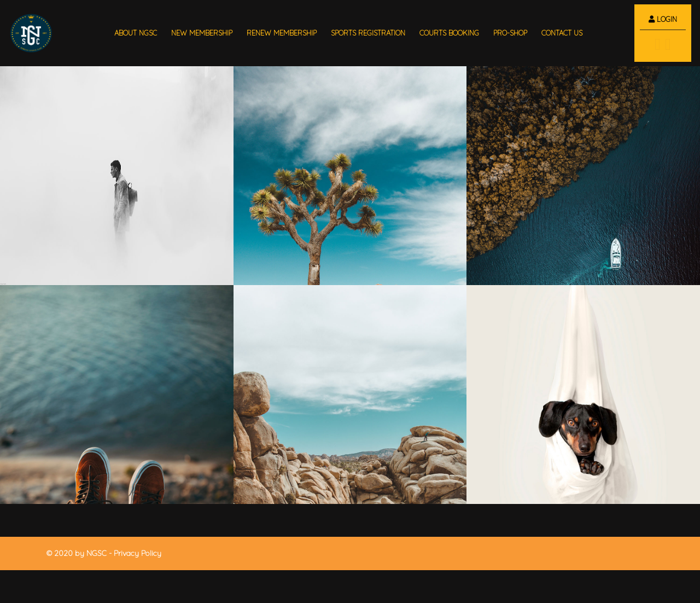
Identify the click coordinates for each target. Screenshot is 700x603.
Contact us (562, 33)
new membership (202, 33)
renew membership (282, 33)
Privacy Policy (138, 553)
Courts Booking (449, 33)
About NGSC (136, 33)
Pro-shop (510, 33)
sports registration (368, 33)
